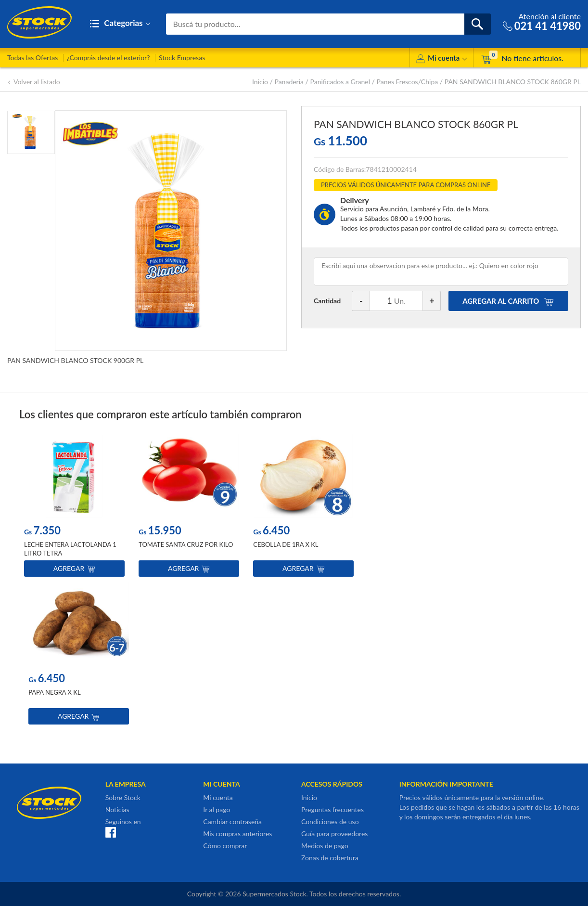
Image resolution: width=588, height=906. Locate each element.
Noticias (117, 809)
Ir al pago (217, 809)
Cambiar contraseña (232, 822)
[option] (74, 508)
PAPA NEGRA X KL (54, 693)
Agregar (74, 569)
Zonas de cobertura (330, 858)
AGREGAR (508, 301)
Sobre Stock (123, 797)
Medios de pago (325, 846)
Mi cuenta (441, 59)
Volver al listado (34, 82)
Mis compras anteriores (237, 834)
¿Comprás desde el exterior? (109, 58)
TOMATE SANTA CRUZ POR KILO (186, 545)
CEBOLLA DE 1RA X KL (286, 545)
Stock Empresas (182, 58)
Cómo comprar (225, 846)
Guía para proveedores (334, 834)
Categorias (120, 24)
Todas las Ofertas (32, 58)
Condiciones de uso (330, 822)
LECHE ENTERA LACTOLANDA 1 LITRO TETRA (70, 549)
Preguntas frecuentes (332, 809)
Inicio (260, 82)
